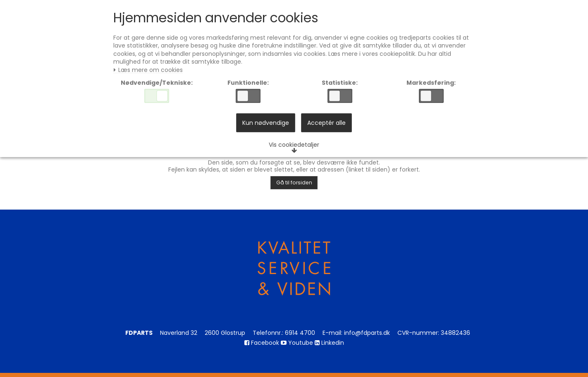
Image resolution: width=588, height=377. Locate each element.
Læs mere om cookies (150, 72)
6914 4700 (300, 333)
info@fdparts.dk (367, 333)
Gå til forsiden (294, 183)
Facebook (262, 343)
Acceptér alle (326, 126)
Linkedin (329, 343)
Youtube (297, 343)
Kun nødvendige (266, 126)
